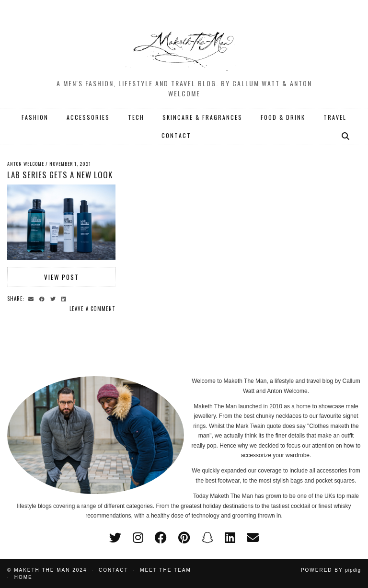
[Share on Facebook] (43, 298)
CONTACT (176, 135)
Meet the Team (166, 570)
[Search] (346, 136)
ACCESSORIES (88, 117)
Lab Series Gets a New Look (60, 175)
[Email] (253, 538)
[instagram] (138, 538)
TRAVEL (335, 117)
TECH (136, 117)
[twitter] (115, 538)
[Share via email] (32, 298)
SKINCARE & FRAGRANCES (202, 117)
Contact (114, 570)
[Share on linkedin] (65, 298)
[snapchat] (207, 538)
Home (23, 577)
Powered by (331, 570)
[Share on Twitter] (54, 298)
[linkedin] (230, 538)
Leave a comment (92, 309)
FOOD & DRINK (283, 117)
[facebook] (161, 538)
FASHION (35, 117)
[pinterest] (184, 538)
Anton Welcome (26, 164)
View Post (62, 277)
